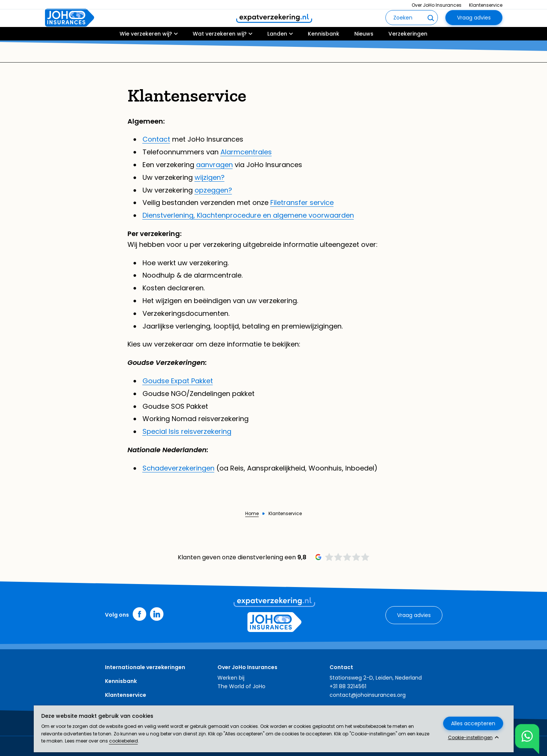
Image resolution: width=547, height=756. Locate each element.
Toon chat (524, 736)
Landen (277, 55)
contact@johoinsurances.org (368, 695)
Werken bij (231, 678)
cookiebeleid (124, 741)
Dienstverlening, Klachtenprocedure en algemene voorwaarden (248, 215)
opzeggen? (213, 190)
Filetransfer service (302, 202)
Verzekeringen (408, 55)
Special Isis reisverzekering (187, 431)
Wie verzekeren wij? (146, 55)
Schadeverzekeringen (178, 468)
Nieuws (364, 55)
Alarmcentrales (246, 152)
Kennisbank (324, 55)
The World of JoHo (241, 686)
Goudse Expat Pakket (178, 381)
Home (252, 514)
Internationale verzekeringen (145, 667)
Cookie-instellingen (470, 738)
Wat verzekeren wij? (220, 55)
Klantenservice (486, 5)
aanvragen (214, 165)
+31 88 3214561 (348, 686)
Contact (156, 139)
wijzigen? (210, 177)
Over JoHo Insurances (437, 5)
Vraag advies (474, 28)
